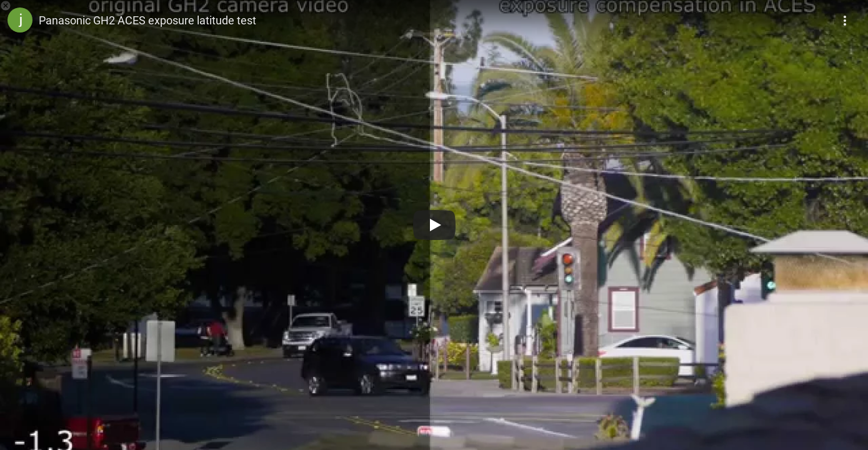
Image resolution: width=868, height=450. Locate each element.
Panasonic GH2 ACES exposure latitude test (147, 20)
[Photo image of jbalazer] (20, 20)
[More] (846, 16)
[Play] (434, 225)
